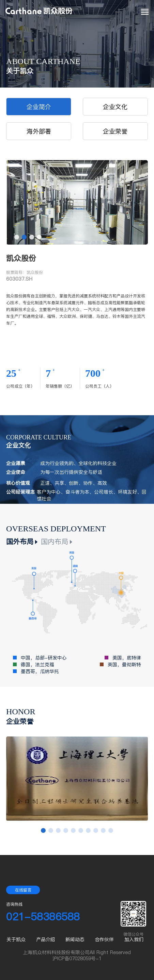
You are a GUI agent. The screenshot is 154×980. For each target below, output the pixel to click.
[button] (17, 237)
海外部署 (39, 131)
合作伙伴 (104, 939)
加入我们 (134, 939)
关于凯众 (16, 939)
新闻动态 (75, 939)
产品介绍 (46, 939)
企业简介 (39, 107)
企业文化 (115, 107)
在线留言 (23, 890)
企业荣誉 (115, 131)
